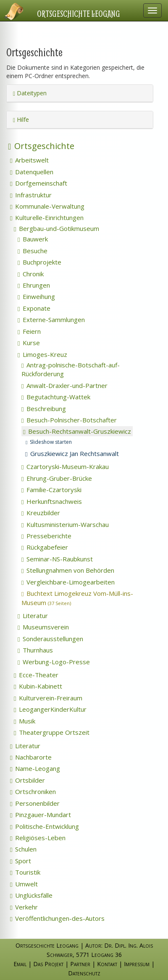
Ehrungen (34, 285)
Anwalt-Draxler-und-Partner (64, 385)
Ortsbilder (28, 780)
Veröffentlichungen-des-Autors (57, 918)
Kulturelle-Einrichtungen (47, 217)
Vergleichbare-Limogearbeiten (68, 582)
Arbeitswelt (29, 160)
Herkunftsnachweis (52, 501)
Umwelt (24, 884)
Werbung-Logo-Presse (54, 662)
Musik (25, 721)
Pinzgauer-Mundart (41, 815)
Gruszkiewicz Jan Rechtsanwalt (72, 453)
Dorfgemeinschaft (39, 183)
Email (20, 964)
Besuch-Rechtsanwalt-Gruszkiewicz (77, 431)
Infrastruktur (31, 195)
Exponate (34, 308)
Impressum (137, 964)
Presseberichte (46, 536)
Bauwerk (33, 239)
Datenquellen (32, 172)
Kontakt (107, 964)
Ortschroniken (33, 791)
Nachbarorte (31, 757)
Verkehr (24, 907)
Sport (21, 861)
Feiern (29, 331)
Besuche (33, 251)
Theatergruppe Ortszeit (52, 732)
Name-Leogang (35, 768)
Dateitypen (30, 93)
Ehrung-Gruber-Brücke (57, 478)
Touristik (25, 872)
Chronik (31, 274)
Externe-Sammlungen (51, 320)
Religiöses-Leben (38, 838)
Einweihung (36, 296)
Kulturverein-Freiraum (48, 698)
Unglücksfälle (31, 895)
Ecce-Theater (36, 675)
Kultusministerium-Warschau (65, 524)
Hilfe (21, 119)
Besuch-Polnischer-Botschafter (69, 420)
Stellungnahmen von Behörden (68, 570)
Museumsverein (43, 627)
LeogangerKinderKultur (50, 709)
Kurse (29, 343)
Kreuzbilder (41, 513)
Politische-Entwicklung (45, 826)
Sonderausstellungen (50, 639)
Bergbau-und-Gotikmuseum (56, 228)
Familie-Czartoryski (51, 490)
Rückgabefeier (45, 547)
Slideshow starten (49, 442)
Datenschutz (84, 973)
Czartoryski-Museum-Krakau (65, 466)
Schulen (23, 849)
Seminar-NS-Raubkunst (57, 559)
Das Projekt (48, 964)
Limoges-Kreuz (42, 354)
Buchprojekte (39, 262)
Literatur (33, 616)
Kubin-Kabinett (38, 686)
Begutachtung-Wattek (56, 397)
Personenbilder (35, 803)
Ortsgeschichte (41, 146)
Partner (80, 964)
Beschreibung (44, 409)
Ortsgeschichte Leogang (79, 13)
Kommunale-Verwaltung (47, 206)
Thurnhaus (35, 650)
